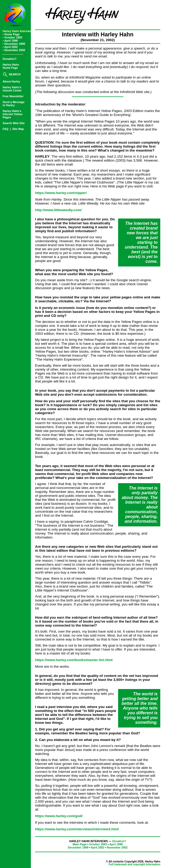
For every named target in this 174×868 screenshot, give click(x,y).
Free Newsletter (13, 96)
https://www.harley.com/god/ (59, 816)
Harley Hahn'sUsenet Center (12, 89)
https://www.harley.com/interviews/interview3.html (77, 829)
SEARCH (12, 74)
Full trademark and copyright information (134, 864)
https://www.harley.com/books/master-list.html (74, 660)
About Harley (11, 81)
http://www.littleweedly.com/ (58, 210)
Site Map (18, 129)
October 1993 (12, 37)
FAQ (6, 129)
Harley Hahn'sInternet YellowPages (13, 114)
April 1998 (10, 41)
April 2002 (10, 47)
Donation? (10, 59)
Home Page (11, 34)
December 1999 (14, 44)
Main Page (79, 844)
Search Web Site (14, 123)
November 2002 (14, 50)
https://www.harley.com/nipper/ (61, 193)
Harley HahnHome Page (11, 66)
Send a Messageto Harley (14, 104)
